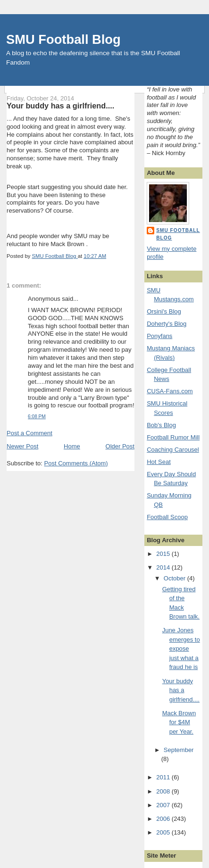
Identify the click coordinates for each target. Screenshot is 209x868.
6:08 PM (37, 417)
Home (72, 446)
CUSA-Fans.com (170, 391)
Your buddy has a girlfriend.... (181, 690)
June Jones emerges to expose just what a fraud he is (181, 649)
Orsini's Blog (164, 311)
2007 (164, 805)
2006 (164, 819)
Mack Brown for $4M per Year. (179, 722)
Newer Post (22, 446)
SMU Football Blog (63, 39)
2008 (164, 791)
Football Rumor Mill (173, 437)
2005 (164, 832)
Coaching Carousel (173, 450)
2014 (164, 567)
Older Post (120, 446)
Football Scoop (167, 517)
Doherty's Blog (167, 324)
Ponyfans (159, 336)
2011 (164, 777)
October (176, 578)
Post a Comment (29, 433)
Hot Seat (159, 462)
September (179, 750)
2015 (164, 554)
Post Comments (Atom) (76, 463)
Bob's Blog (161, 425)
